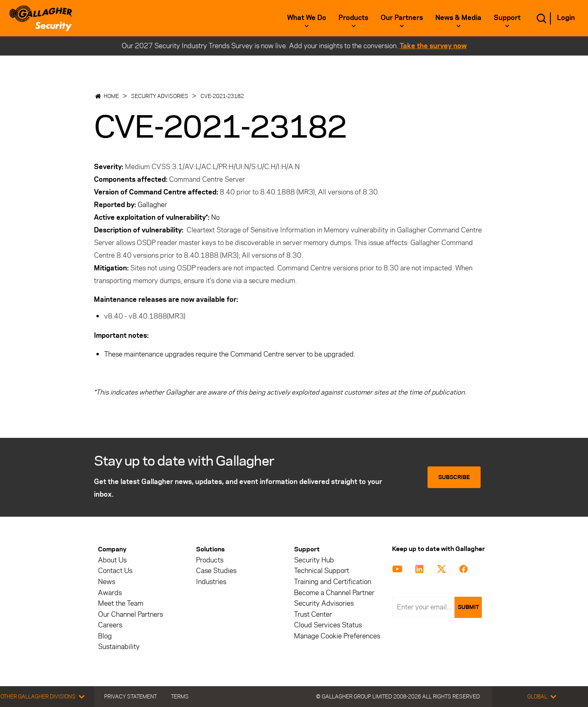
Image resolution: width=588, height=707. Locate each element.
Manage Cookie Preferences (337, 636)
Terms (180, 696)
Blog (105, 636)
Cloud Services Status (328, 625)
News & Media (458, 18)
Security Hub (314, 560)
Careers (110, 625)
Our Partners (402, 18)
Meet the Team (121, 603)
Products (353, 18)
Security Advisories (160, 96)
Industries (211, 582)
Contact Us (115, 571)
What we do (307, 18)
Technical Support (322, 571)
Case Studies (216, 571)
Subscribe (454, 477)
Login (566, 18)
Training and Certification (333, 582)
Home (111, 96)
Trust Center (313, 614)
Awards (110, 593)
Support (507, 18)
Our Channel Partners (130, 614)
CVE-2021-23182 (222, 96)
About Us (112, 560)
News (107, 582)
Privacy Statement (130, 696)
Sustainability (119, 647)
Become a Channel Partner (334, 593)
